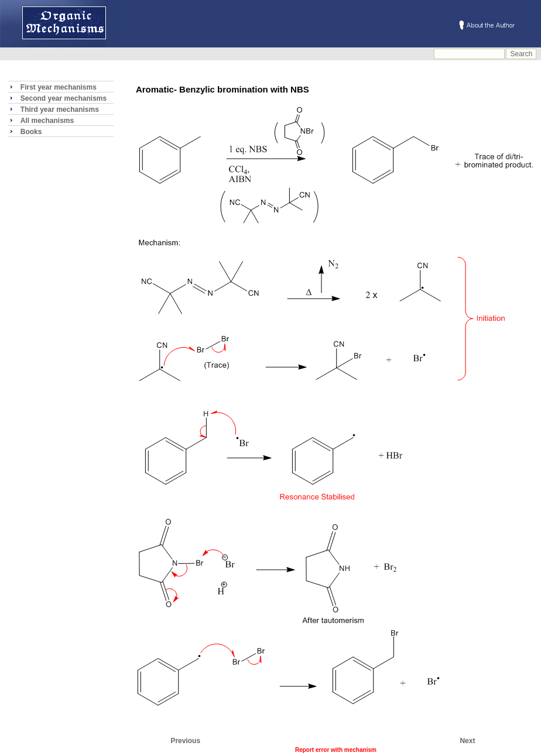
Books (31, 132)
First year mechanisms (59, 87)
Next (467, 741)
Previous (185, 741)
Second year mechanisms (64, 98)
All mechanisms (47, 121)
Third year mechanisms (60, 110)
